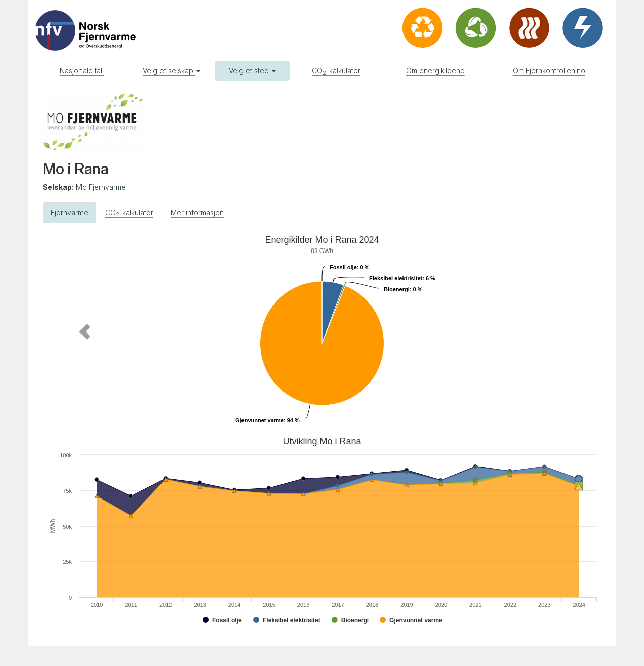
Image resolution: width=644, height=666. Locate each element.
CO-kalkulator (336, 71)
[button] (85, 331)
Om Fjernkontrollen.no (549, 71)
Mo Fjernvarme (101, 187)
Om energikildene (435, 71)
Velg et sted (252, 71)
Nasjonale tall (82, 71)
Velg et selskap (172, 71)
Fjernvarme (69, 213)
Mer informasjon (197, 213)
